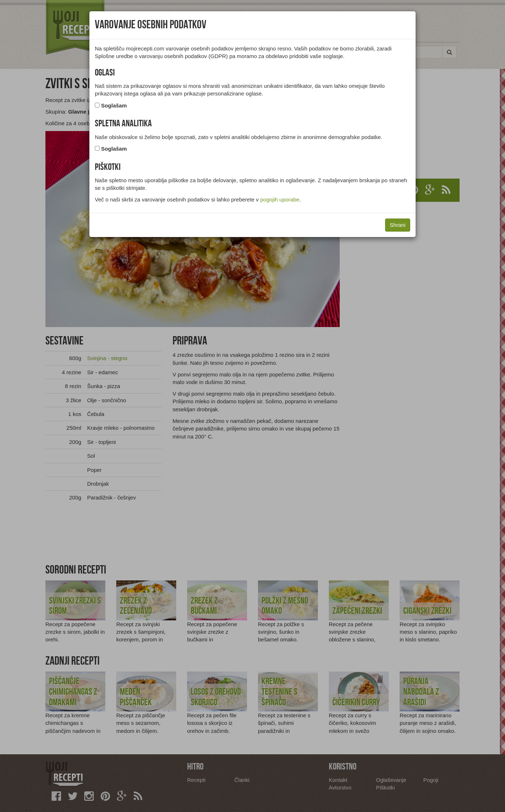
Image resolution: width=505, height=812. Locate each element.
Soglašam (114, 105)
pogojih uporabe (280, 199)
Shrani (398, 225)
